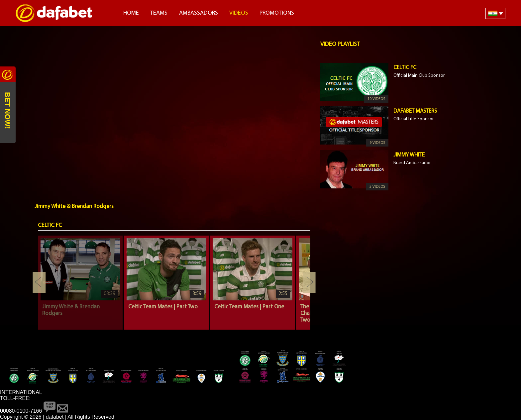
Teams (159, 13)
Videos (239, 13)
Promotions (277, 13)
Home (131, 13)
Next (309, 282)
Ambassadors (199, 13)
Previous (39, 282)
